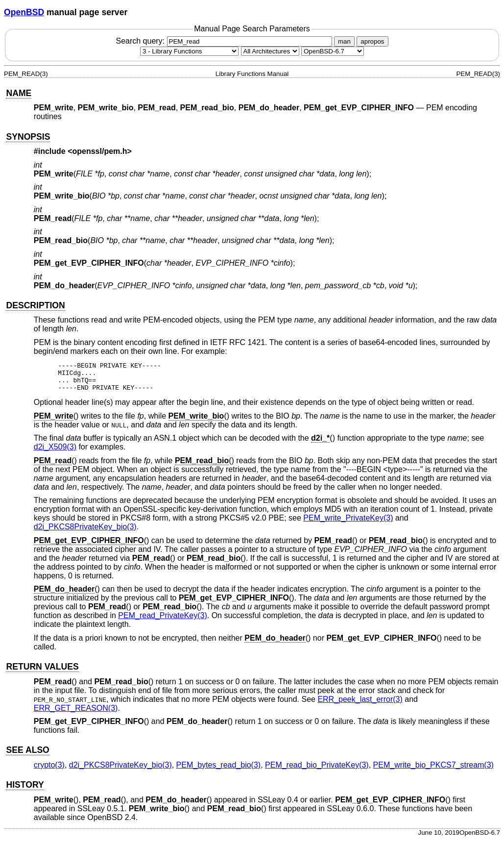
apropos (372, 41)
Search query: (225, 41)
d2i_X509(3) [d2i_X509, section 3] (55, 453)
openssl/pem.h (100, 151)
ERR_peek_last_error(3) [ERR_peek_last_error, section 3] (360, 705)
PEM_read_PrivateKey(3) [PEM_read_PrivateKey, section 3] (162, 621)
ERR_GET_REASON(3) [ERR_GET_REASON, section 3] (76, 714)
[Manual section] (189, 51)
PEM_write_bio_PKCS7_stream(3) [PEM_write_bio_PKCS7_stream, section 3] (433, 771)
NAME (19, 93)
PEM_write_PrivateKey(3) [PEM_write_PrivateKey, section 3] (348, 524)
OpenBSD (24, 12)
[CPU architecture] (270, 51)
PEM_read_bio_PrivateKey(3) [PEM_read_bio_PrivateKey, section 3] (317, 771)
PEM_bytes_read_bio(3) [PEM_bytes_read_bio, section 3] (219, 771)
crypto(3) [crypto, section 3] (49, 771)
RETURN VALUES (42, 672)
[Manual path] (333, 51)
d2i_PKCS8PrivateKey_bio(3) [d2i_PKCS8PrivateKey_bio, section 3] (85, 533)
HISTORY (25, 791)
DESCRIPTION (35, 305)
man (344, 41)
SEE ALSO (27, 756)
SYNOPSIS (28, 137)
